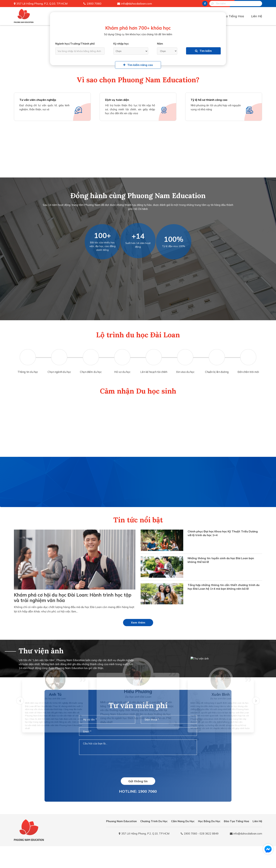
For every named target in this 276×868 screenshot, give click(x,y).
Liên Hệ (257, 16)
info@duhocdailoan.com (136, 4)
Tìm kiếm (203, 51)
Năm (160, 44)
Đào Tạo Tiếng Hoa (229, 16)
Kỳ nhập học (121, 44)
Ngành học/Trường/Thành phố (75, 44)
